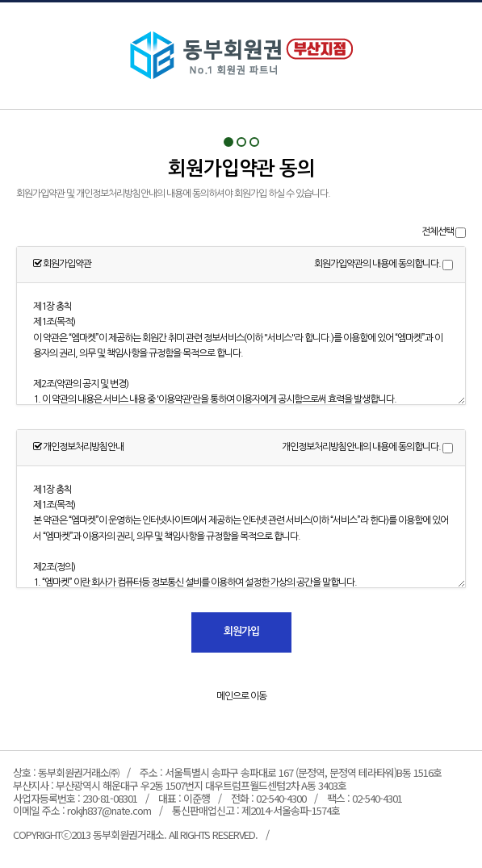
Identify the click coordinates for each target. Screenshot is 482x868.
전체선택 (438, 232)
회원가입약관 (241, 56)
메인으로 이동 (241, 696)
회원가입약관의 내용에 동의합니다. (377, 264)
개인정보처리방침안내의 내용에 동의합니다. (361, 447)
